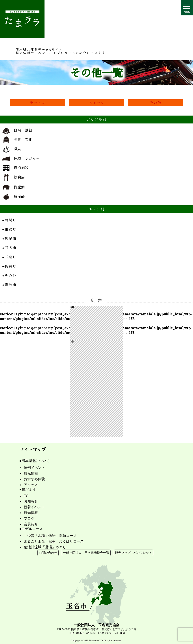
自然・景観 (17, 131)
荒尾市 (9, 238)
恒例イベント (34, 468)
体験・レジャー (21, 159)
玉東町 (9, 257)
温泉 (12, 150)
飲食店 (14, 178)
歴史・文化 (17, 140)
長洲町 (9, 266)
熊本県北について (36, 461)
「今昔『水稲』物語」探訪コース (50, 536)
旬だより (29, 489)
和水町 (9, 229)
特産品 (14, 197)
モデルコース (32, 529)
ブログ (29, 518)
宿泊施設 (15, 168)
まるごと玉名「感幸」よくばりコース (54, 541)
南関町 (9, 220)
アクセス (31, 485)
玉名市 (9, 248)
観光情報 (31, 473)
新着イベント (34, 507)
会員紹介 (31, 524)
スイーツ (97, 103)
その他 (156, 103)
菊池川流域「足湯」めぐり (45, 547)
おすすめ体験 (34, 479)
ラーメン (38, 103)
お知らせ (31, 501)
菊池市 (9, 285)
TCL (27, 496)
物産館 (14, 187)
